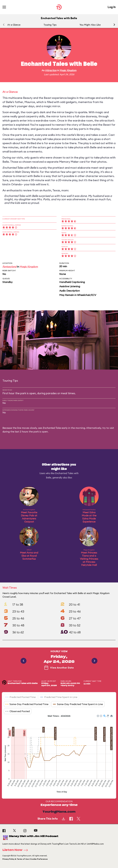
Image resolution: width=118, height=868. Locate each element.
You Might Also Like (90, 25)
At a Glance (14, 25)
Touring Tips (50, 25)
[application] (59, 754)
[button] (114, 25)
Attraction (51, 70)
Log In (112, 7)
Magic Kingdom (68, 70)
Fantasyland (9, 267)
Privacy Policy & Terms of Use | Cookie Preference (25, 859)
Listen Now (16, 850)
